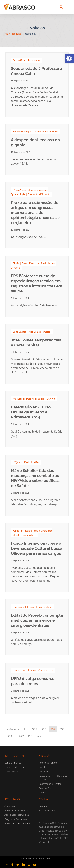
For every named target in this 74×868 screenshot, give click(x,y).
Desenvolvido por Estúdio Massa (37, 859)
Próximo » (34, 736)
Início (7, 34)
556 (44, 729)
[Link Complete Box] (37, 84)
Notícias (17, 34)
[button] (69, 59)
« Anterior (13, 729)
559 (10, 736)
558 (62, 729)
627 (21, 736)
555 (34, 729)
